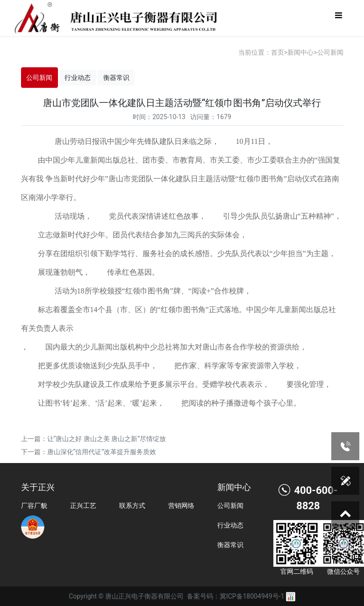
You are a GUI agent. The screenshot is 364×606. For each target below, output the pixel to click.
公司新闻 (330, 52)
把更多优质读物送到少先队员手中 (94, 366)
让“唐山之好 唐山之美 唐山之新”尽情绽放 (107, 439)
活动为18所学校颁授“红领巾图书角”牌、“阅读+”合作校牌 (149, 291)
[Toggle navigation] (339, 18)
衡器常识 (116, 78)
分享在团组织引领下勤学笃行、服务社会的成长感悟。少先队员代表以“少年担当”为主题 (183, 253)
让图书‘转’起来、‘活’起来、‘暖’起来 (98, 403)
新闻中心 (300, 52)
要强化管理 (305, 384)
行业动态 (78, 78)
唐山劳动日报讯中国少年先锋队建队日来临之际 (133, 141)
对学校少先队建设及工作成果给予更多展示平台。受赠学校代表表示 (150, 384)
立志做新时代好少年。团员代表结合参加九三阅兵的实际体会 (139, 235)
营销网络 (181, 506)
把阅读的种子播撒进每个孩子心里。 (241, 403)
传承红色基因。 (133, 272)
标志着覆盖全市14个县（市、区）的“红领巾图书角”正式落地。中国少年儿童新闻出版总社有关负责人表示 (178, 319)
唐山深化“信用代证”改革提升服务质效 (102, 452)
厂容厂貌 (34, 506)
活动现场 (70, 216)
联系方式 (132, 506)
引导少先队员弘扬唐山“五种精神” (278, 216)
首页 (278, 52)
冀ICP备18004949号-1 (252, 596)
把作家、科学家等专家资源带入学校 (234, 366)
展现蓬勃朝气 (60, 272)
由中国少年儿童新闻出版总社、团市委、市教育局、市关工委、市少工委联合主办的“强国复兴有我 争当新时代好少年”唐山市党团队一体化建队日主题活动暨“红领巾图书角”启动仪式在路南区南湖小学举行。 (181, 179)
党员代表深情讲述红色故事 (154, 216)
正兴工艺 (83, 506)
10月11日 (251, 141)
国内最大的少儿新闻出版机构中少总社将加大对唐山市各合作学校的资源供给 (172, 347)
